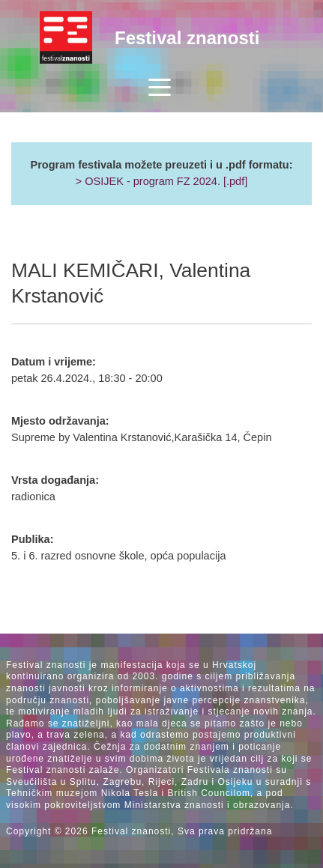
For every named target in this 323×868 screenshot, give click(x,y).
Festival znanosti (187, 38)
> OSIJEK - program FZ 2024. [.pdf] (162, 181)
